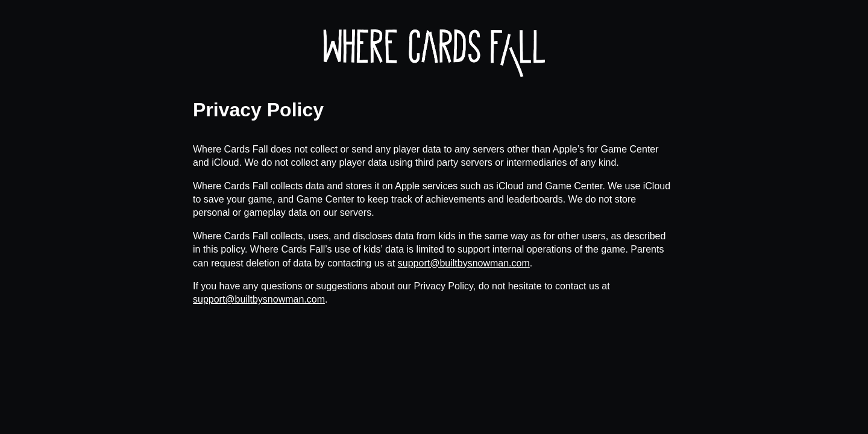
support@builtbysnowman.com (464, 263)
